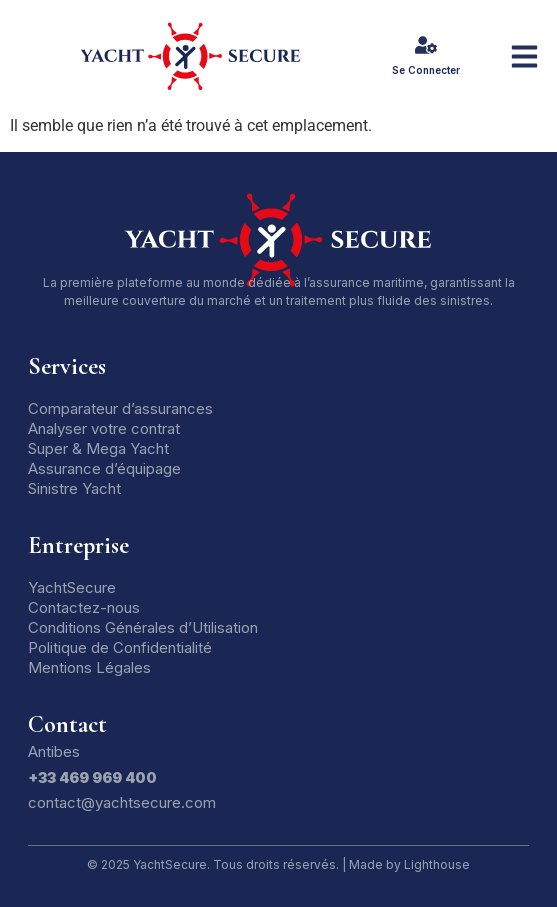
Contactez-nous (84, 607)
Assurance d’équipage (104, 468)
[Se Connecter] (426, 45)
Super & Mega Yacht (98, 448)
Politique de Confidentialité (120, 647)
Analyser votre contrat (104, 428)
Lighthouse (437, 864)
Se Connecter (426, 70)
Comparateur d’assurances (120, 408)
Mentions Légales (89, 667)
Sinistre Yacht (74, 488)
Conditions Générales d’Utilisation (143, 627)
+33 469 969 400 (92, 777)
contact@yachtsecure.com (122, 802)
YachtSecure (72, 587)
